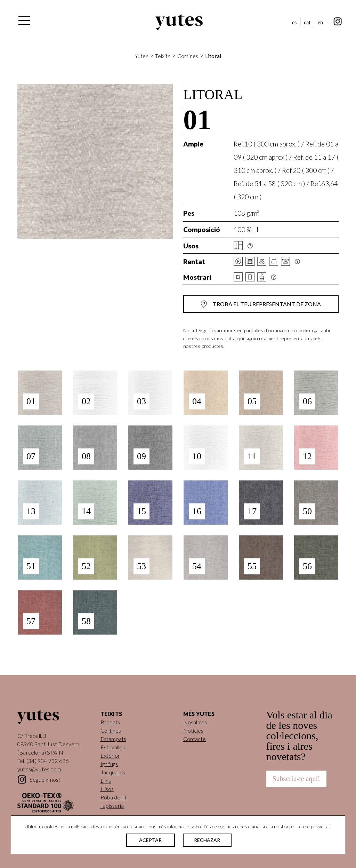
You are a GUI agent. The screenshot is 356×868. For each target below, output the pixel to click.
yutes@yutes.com (39, 769)
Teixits (163, 56)
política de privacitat (310, 826)
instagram (338, 22)
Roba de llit (114, 797)
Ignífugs (109, 764)
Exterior (110, 755)
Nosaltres (195, 722)
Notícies (193, 730)
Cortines (188, 56)
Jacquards (113, 772)
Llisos (107, 789)
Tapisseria (112, 806)
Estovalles (113, 747)
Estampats (113, 739)
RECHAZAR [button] (207, 840)
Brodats (110, 722)
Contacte (195, 739)
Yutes (179, 22)
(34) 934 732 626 (47, 761)
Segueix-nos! (45, 779)
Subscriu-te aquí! (296, 779)
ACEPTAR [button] (150, 840)
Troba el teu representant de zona (267, 304)
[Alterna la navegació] (24, 22)
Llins (106, 781)
